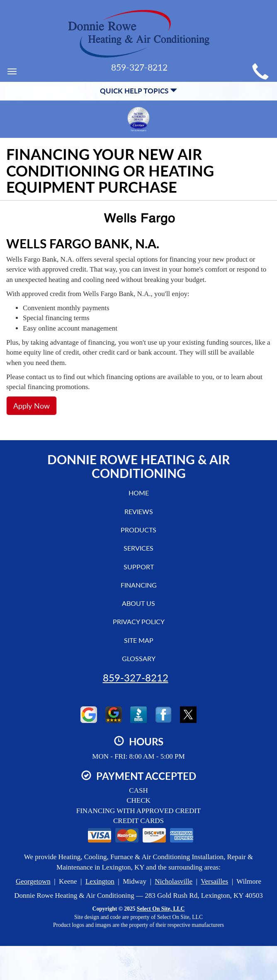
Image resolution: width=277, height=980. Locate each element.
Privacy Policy (139, 621)
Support (139, 567)
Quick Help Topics (138, 91)
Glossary (139, 658)
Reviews (139, 511)
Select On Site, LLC (161, 909)
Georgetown (33, 881)
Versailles (214, 881)
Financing (139, 585)
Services (138, 548)
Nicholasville (174, 881)
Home (139, 493)
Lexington (100, 881)
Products (138, 530)
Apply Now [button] (32, 406)
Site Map (139, 640)
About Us (138, 603)
